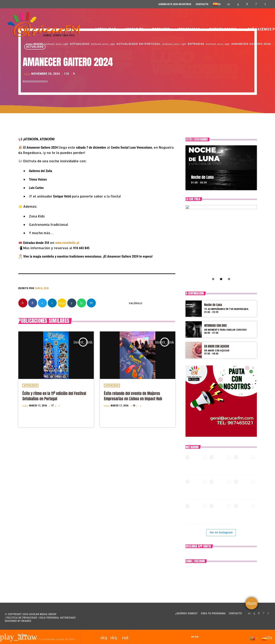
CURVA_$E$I (42, 288)
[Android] (265, 4)
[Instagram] (238, 4)
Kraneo (26, 621)
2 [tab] (221, 279)
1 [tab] (213, 279)
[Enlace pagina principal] (43, 24)
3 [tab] (229, 279)
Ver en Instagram (221, 532)
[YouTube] (229, 4)
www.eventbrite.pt (67, 243)
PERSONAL (53, 618)
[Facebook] (247, 4)
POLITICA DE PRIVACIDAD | (22, 618)
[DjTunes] (256, 4)
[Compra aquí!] (221, 241)
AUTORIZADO (68, 618)
